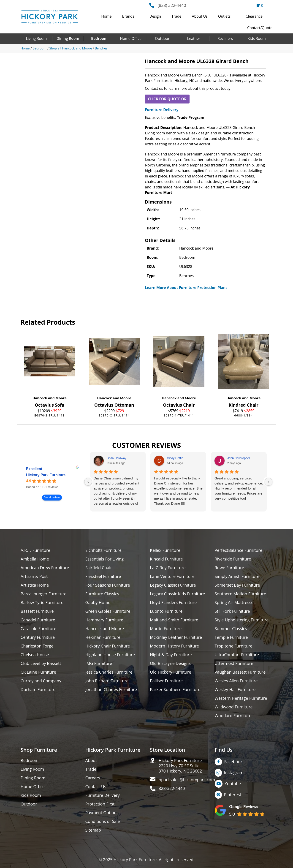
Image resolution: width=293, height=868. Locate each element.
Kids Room (257, 38)
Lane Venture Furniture (172, 576)
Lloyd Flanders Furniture (173, 603)
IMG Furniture (99, 663)
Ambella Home (35, 559)
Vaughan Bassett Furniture (240, 672)
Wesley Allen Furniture (236, 681)
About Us (200, 16)
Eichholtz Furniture (103, 550)
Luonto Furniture (166, 611)
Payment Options (102, 813)
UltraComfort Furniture (237, 655)
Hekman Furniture (103, 637)
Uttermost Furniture (234, 663)
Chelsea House (35, 655)
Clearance (254, 16)
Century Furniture (38, 637)
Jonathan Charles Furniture (111, 690)
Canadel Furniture (38, 620)
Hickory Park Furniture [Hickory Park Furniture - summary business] (46, 475)
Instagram (234, 773)
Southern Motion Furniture (240, 594)
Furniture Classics (102, 594)
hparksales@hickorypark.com (187, 780)
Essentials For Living (105, 559)
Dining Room (68, 38)
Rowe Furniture (229, 568)
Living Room (36, 38)
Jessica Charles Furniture (109, 672)
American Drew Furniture (45, 568)
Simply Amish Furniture (237, 576)
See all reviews (52, 498)
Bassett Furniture (37, 611)
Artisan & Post (34, 576)
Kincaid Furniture (166, 559)
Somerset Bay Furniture (237, 585)
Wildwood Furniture (234, 707)
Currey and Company (41, 681)
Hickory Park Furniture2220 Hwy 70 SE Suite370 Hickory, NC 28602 (180, 766)
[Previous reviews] (88, 482)
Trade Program (191, 117)
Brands (128, 16)
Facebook (233, 762)
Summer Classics (231, 629)
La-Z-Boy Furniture (168, 568)
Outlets (224, 16)
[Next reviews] (269, 482)
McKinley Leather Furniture (176, 637)
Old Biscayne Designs (170, 663)
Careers (93, 778)
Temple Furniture (231, 637)
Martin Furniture (166, 629)
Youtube (233, 784)
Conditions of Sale (103, 821)
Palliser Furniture (166, 681)
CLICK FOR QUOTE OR (167, 99)
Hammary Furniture (104, 620)
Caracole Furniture (38, 629)
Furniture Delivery (162, 110)
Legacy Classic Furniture (173, 585)
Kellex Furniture (165, 550)
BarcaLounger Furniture (43, 594)
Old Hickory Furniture (171, 672)
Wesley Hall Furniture (235, 690)
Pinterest (233, 795)
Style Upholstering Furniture (242, 620)
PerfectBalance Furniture (239, 550)
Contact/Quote (260, 28)
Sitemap (93, 830)
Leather (194, 38)
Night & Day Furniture (171, 655)
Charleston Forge (37, 646)
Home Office (131, 38)
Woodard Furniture (233, 716)
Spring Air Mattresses (235, 603)
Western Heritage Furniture (241, 698)
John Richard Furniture (107, 681)
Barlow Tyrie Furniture (42, 603)
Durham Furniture (38, 690)
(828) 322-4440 (172, 5)
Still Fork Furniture (232, 611)
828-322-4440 (172, 788)
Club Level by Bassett (41, 663)
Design (155, 16)
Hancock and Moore (50, 398)
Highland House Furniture (110, 655)
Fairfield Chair (99, 568)
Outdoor (162, 38)
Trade (176, 16)
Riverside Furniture (233, 559)
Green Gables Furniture (108, 611)
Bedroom (99, 38)
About (91, 761)
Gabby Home (98, 603)
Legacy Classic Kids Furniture (178, 594)
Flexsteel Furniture (103, 576)
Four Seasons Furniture (108, 585)
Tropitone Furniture (234, 646)
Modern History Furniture (174, 646)
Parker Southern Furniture (175, 690)
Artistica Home (35, 585)
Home (106, 16)
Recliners (225, 38)
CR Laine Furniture (38, 672)
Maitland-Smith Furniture (174, 620)
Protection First (100, 804)
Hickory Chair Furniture (108, 646)
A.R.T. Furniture (35, 550)
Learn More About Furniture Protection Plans (186, 288)
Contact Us (96, 787)
